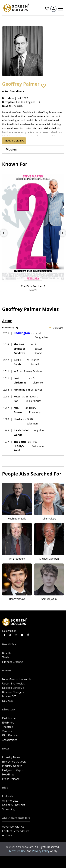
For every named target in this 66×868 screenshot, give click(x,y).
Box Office (9, 644)
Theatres (7, 727)
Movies (11, 149)
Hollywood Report (13, 770)
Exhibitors (8, 723)
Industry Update (12, 766)
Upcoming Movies (13, 684)
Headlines (8, 775)
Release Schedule (13, 688)
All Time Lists (10, 801)
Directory (8, 710)
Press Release (11, 779)
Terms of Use (18, 851)
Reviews (7, 701)
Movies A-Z (9, 696)
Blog (5, 788)
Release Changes (13, 692)
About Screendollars (16, 818)
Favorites (47, 9)
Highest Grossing (13, 662)
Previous (4, 233)
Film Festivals (10, 736)
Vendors (7, 731)
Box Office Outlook (14, 762)
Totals (6, 657)
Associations (10, 740)
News (6, 749)
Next (62, 233)
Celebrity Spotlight (14, 805)
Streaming (9, 809)
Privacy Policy (41, 851)
